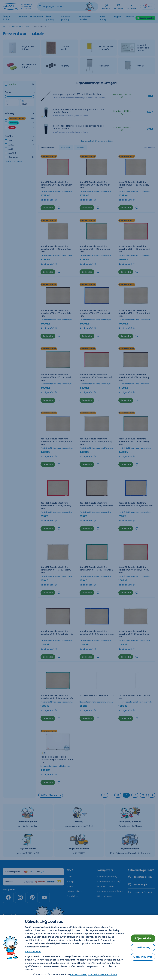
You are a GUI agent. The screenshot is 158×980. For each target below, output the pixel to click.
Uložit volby (143, 948)
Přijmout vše (143, 938)
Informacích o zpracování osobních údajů (94, 974)
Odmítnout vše (143, 957)
